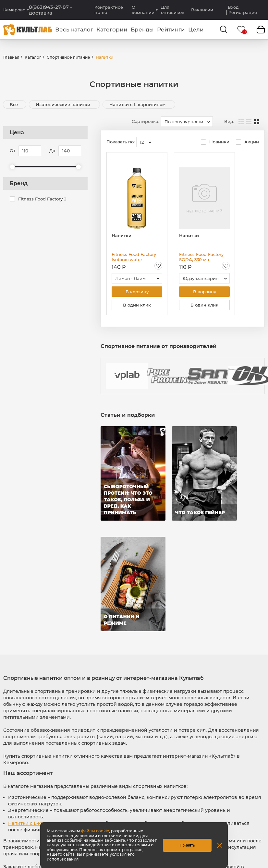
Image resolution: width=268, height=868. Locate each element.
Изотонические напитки (64, 104)
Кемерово (14, 10)
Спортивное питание (68, 57)
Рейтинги (171, 30)
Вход (233, 7)
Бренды (142, 30)
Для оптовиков (173, 10)
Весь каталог (74, 30)
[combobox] (187, 122)
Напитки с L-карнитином (138, 104)
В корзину (137, 292)
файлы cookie (95, 831)
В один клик (137, 305)
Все (14, 104)
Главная (11, 57)
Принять (187, 845)
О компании (143, 10)
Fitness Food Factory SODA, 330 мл (201, 257)
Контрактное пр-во (109, 10)
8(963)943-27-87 (50, 10)
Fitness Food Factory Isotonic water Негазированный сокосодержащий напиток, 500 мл (134, 257)
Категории (112, 30)
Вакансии (202, 10)
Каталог (33, 57)
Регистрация (243, 12)
